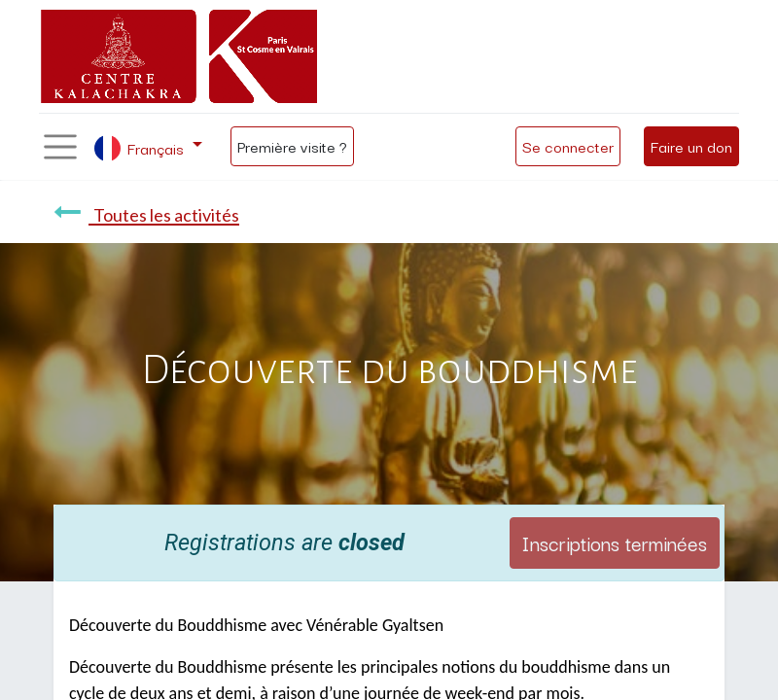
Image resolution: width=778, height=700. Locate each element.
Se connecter (568, 146)
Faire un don (691, 146)
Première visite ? (292, 146)
